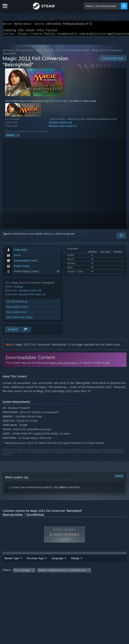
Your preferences (35, 517)
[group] (64, 582)
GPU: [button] (84, 584)
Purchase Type (32, 565)
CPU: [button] (71, 584)
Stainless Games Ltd (60, 125)
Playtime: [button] (91, 579)
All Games (8, 53)
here (62, 490)
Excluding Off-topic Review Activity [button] (61, 579)
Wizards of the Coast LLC (63, 128)
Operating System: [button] (52, 584)
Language (57, 565)
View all (119, 478)
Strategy (10, 138)
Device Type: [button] (102, 584)
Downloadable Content (77, 53)
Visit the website (17, 304)
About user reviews (13, 517)
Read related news (17, 314)
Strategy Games (25, 53)
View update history (17, 309)
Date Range (74, 565)
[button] (16, 579)
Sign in (7, 236)
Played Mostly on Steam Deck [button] (19, 584)
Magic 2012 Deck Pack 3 (49, 53)
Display (96, 565)
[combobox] (102, 6)
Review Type (9, 565)
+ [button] (18, 138)
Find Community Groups (20, 320)
